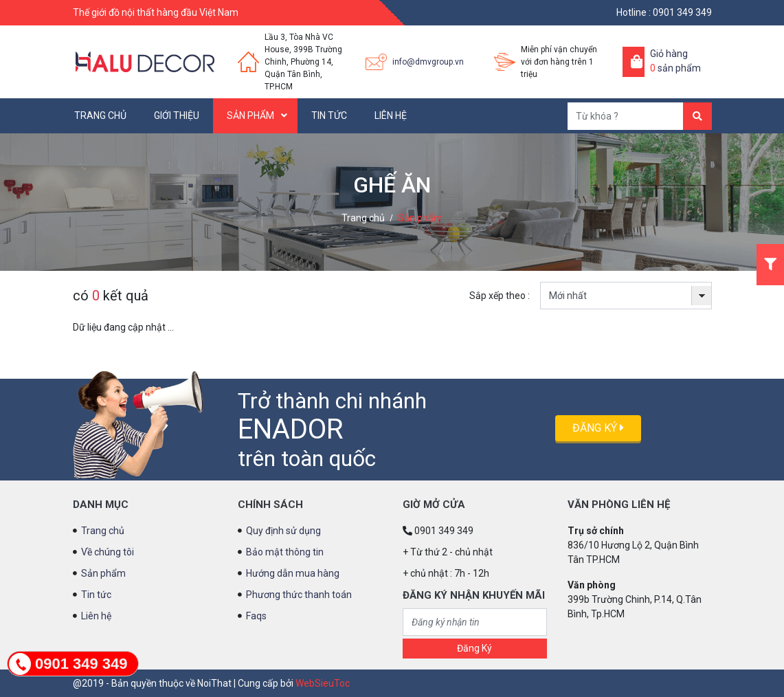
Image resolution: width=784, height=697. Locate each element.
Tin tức (329, 115)
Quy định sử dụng (283, 531)
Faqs (256, 616)
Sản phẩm (250, 115)
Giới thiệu (177, 115)
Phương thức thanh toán (299, 595)
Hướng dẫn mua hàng (293, 573)
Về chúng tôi (108, 552)
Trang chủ (100, 115)
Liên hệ (391, 115)
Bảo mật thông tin (285, 552)
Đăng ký (598, 428)
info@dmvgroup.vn (428, 62)
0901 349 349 (682, 12)
